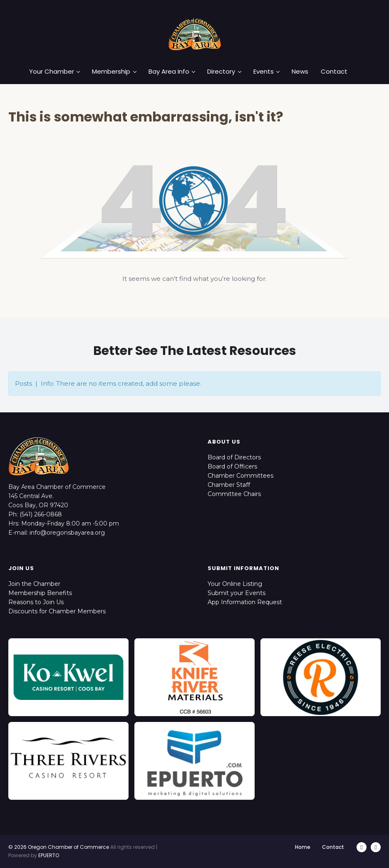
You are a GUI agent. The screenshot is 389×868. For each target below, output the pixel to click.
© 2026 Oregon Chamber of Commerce (59, 847)
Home (303, 847)
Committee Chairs (234, 494)
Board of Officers (232, 466)
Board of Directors (234, 457)
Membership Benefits (40, 593)
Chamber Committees (240, 476)
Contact (334, 72)
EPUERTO (49, 855)
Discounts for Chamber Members (57, 611)
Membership (114, 72)
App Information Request (245, 602)
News (300, 72)
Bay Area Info (172, 72)
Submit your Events (237, 593)
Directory (224, 72)
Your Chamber (55, 72)
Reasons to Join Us (36, 602)
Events (266, 72)
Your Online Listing (235, 584)
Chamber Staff (229, 485)
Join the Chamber (34, 584)
